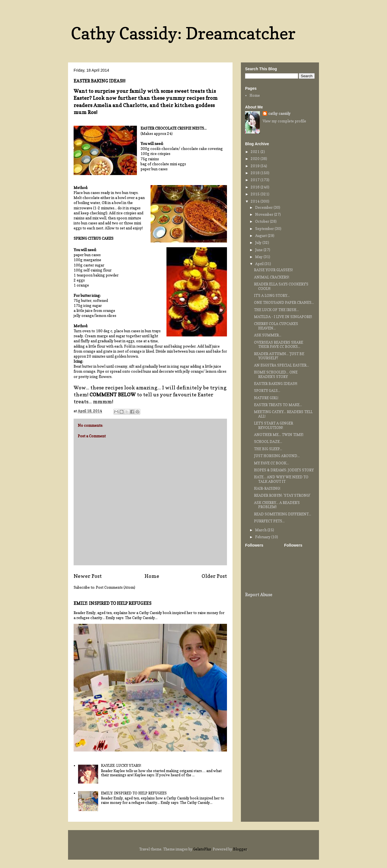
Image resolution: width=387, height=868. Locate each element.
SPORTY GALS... (267, 391)
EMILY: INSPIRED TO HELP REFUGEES (113, 603)
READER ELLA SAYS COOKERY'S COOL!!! (281, 286)
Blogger (240, 849)
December (264, 207)
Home (152, 576)
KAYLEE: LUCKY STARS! (121, 765)
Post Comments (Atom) (116, 587)
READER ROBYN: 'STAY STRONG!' (282, 495)
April (260, 264)
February (263, 537)
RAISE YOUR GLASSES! (273, 270)
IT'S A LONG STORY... (272, 295)
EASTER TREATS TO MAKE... (278, 405)
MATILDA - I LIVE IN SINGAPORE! (283, 317)
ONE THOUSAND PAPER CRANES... (284, 302)
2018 (256, 173)
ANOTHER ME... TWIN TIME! (279, 435)
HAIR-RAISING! (267, 488)
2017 (256, 180)
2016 (256, 187)
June (259, 250)
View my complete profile (284, 121)
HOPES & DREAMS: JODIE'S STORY (284, 470)
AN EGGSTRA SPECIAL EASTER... (281, 365)
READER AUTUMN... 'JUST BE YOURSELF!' (279, 356)
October (263, 221)
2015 (256, 194)
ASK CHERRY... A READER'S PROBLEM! (277, 505)
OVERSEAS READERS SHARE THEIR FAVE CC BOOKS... (279, 345)
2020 (256, 159)
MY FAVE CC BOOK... (271, 463)
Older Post (214, 576)
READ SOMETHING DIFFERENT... (283, 514)
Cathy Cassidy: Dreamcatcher (183, 33)
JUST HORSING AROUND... (277, 456)
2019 (256, 166)
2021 (256, 152)
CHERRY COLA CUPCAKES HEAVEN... (276, 326)
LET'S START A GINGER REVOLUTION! (274, 425)
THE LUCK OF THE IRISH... (276, 310)
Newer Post (88, 576)
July (259, 243)
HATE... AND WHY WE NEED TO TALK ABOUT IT (281, 479)
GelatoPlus (202, 849)
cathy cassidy (279, 113)
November (265, 214)
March (261, 530)
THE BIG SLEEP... (268, 449)
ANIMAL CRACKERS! (272, 277)
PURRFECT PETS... (269, 521)
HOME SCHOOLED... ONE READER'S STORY (276, 374)
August (261, 236)
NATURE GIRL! (266, 398)
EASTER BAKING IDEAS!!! (276, 384)
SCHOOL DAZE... (268, 442)
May (259, 257)
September (265, 229)
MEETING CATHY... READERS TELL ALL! (283, 414)
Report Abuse (259, 595)
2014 (256, 201)
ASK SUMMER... (268, 335)
